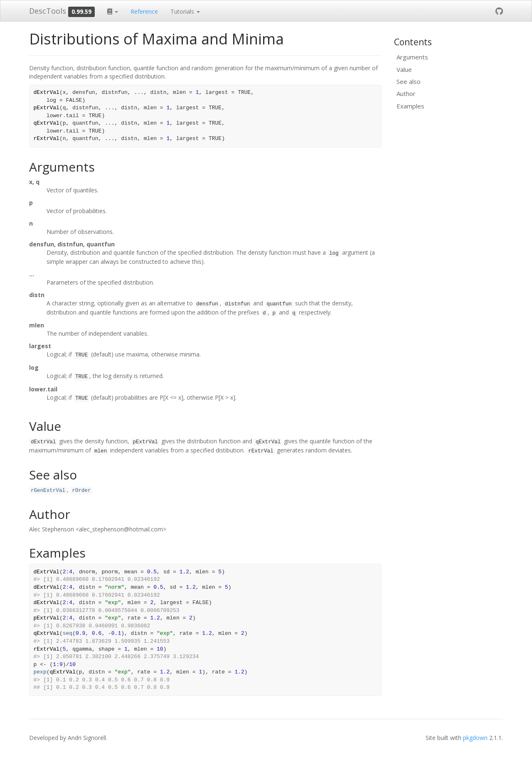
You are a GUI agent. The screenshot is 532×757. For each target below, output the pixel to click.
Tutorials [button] (185, 11)
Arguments (412, 57)
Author (406, 93)
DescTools (48, 11)
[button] (113, 11)
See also (409, 81)
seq (68, 633)
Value (404, 69)
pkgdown (475, 738)
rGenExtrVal (48, 491)
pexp (40, 672)
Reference (144, 11)
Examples (410, 106)
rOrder (81, 491)
